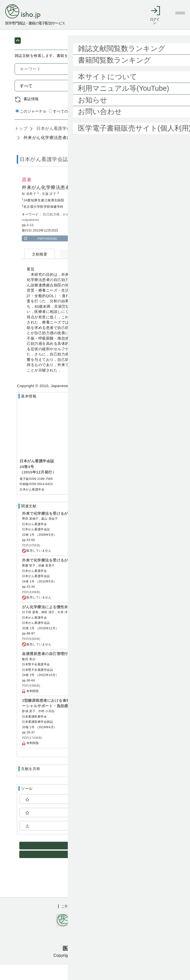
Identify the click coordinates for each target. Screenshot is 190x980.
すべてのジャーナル (68, 126)
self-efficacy (115, 229)
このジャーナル (31, 126)
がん (66, 229)
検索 (163, 101)
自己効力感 (52, 229)
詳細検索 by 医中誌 (159, 127)
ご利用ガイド (72, 921)
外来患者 (96, 229)
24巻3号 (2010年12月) (105, 143)
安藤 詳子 (49, 209)
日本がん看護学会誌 (55, 143)
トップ (21, 143)
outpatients (30, 235)
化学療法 (79, 229)
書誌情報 (31, 114)
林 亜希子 (29, 209)
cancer (132, 229)
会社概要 (124, 921)
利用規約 (100, 921)
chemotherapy (152, 229)
